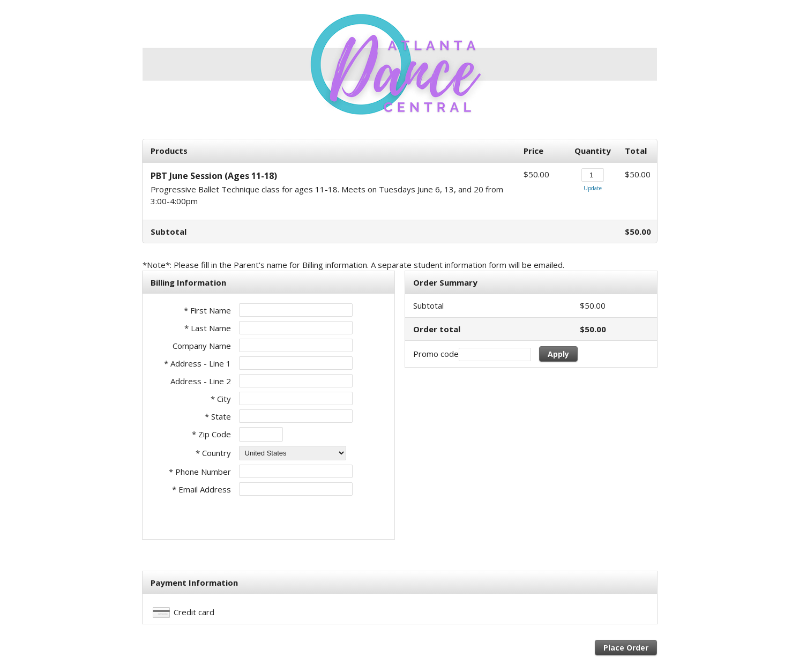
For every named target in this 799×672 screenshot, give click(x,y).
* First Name (207, 310)
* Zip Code (211, 434)
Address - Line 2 (201, 381)
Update (593, 188)
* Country (213, 453)
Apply (558, 354)
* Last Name (208, 328)
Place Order (626, 648)
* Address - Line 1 (197, 363)
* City (221, 399)
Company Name (202, 346)
